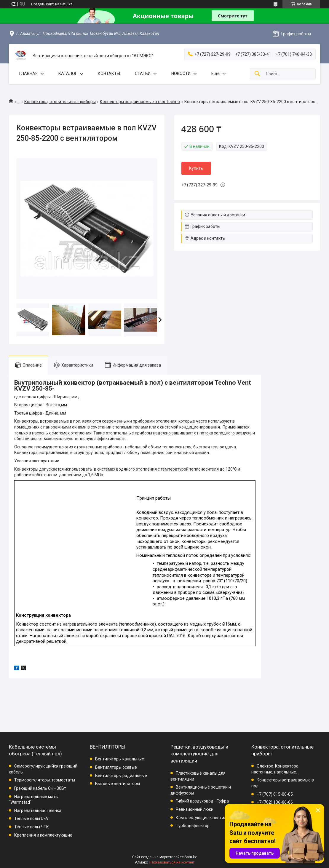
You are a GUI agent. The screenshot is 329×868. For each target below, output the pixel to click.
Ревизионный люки (195, 809)
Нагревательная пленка (38, 811)
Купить (196, 168)
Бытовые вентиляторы (118, 784)
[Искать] (257, 74)
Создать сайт (42, 4)
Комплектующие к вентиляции (206, 818)
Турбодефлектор (193, 826)
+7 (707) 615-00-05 (275, 794)
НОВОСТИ (181, 73)
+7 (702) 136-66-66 (275, 802)
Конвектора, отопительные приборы (60, 102)
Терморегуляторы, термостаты (45, 780)
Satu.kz (191, 857)
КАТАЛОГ (68, 73)
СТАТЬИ (143, 73)
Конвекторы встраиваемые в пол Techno (140, 102)
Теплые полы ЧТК (32, 827)
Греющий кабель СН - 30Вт (40, 788)
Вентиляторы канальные (120, 759)
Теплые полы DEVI (32, 819)
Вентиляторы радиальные (121, 776)
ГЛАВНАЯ (28, 73)
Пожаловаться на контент (173, 862)
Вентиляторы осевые (116, 767)
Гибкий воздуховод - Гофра (202, 801)
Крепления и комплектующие (43, 835)
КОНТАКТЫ (109, 73)
